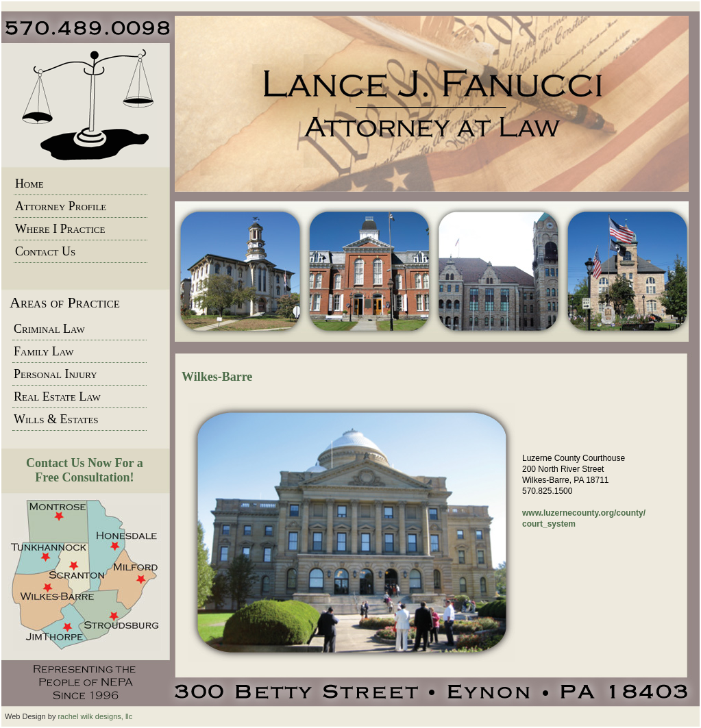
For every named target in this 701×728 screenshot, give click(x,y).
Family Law (44, 351)
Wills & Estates (56, 419)
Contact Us (45, 251)
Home (29, 184)
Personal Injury (56, 374)
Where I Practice (60, 229)
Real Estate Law (57, 397)
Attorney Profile (61, 206)
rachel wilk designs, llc (95, 716)
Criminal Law (49, 329)
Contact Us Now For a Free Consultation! (85, 470)
